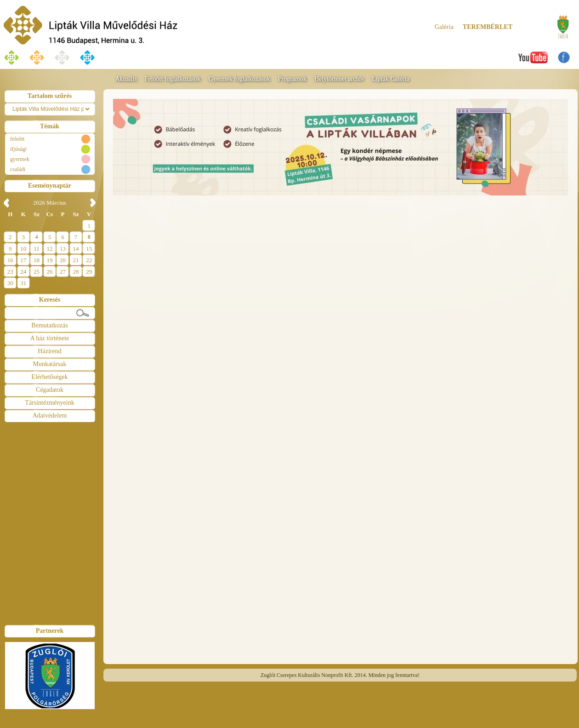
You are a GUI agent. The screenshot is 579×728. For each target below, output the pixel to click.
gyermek (20, 159)
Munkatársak (49, 364)
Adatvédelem (50, 416)
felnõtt (17, 139)
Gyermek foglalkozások (239, 79)
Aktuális (126, 79)
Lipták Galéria (390, 79)
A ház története (50, 338)
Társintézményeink (49, 403)
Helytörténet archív (339, 79)
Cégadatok (50, 390)
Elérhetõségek (49, 377)
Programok (292, 79)
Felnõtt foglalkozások (173, 79)
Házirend (49, 351)
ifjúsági (18, 149)
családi (18, 169)
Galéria (444, 27)
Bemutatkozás (49, 325)
